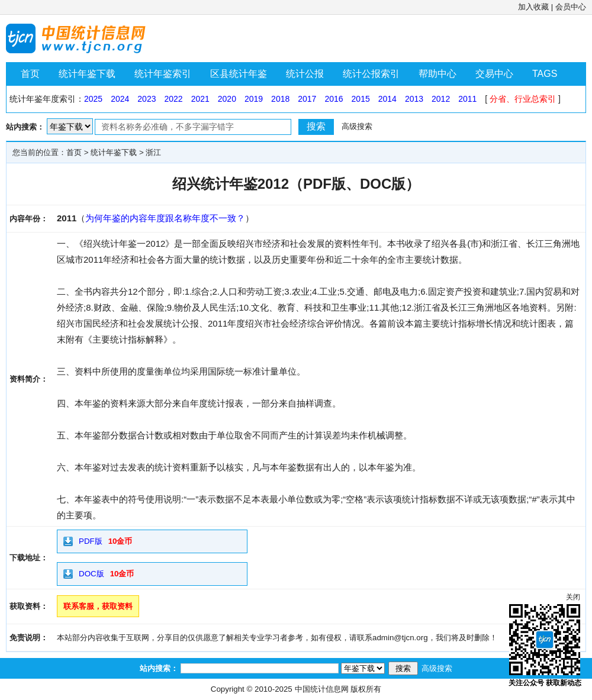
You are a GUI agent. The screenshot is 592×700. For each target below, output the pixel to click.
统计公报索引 (371, 74)
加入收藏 (533, 7)
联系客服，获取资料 (98, 606)
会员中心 (571, 7)
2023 (147, 99)
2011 (467, 99)
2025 (93, 99)
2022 (173, 99)
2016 (334, 99)
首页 (30, 74)
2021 (200, 99)
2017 (307, 99)
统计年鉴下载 (87, 74)
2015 (361, 99)
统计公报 (305, 74)
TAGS (545, 74)
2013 (414, 99)
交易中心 (494, 74)
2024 (120, 99)
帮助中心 (437, 74)
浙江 (153, 152)
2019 (254, 99)
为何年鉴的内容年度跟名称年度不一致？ (165, 218)
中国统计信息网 (322, 689)
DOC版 (91, 574)
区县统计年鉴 (239, 74)
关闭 (573, 597)
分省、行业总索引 (523, 99)
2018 (280, 99)
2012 (441, 99)
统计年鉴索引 (163, 74)
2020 (227, 99)
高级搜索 (357, 126)
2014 (387, 99)
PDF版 (91, 541)
